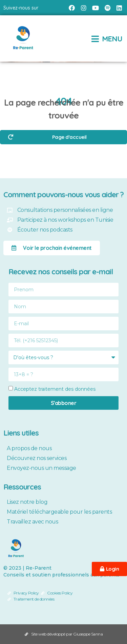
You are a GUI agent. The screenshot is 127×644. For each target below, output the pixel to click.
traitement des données (67, 389)
